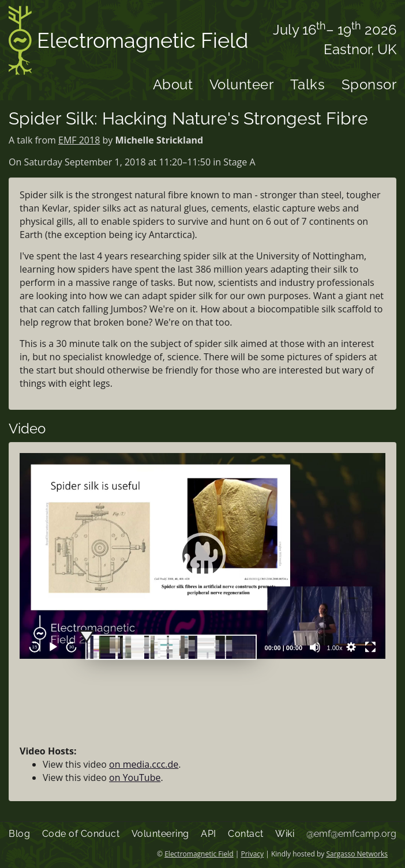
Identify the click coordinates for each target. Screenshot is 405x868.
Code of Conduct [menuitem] (81, 834)
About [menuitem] (173, 84)
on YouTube (135, 778)
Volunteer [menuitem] (242, 84)
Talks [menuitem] (308, 84)
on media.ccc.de (144, 764)
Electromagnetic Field (128, 42)
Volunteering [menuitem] (160, 834)
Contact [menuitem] (246, 834)
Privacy (253, 854)
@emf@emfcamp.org (351, 834)
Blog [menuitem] (19, 834)
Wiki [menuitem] (285, 834)
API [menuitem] (209, 834)
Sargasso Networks (357, 854)
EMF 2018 (79, 140)
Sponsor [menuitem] (369, 84)
